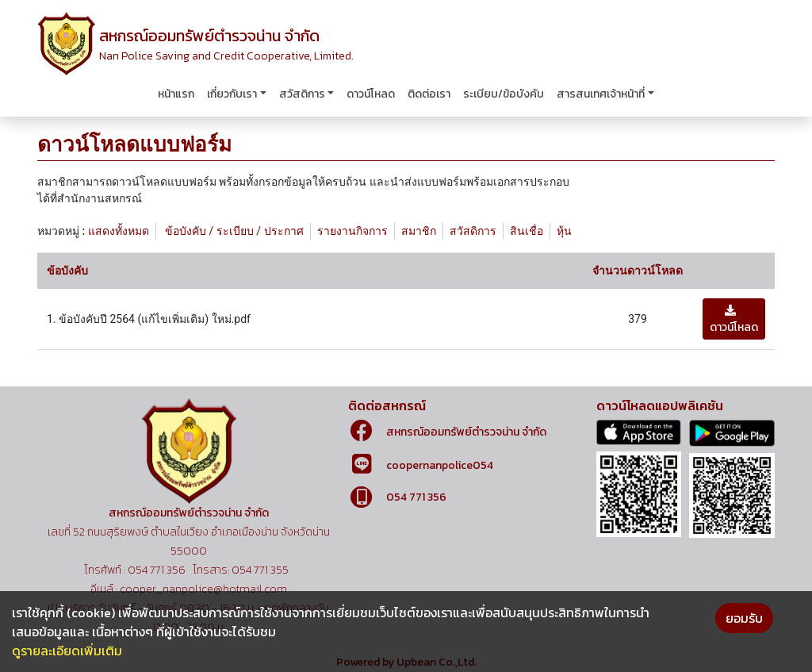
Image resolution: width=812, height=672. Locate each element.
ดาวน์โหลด (371, 94)
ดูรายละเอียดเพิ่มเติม (67, 651)
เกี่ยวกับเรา (232, 94)
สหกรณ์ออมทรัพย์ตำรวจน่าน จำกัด (466, 432)
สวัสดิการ (302, 94)
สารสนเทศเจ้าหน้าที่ (601, 94)
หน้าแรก (176, 94)
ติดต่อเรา (429, 94)
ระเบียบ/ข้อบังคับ (504, 94)
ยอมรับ (744, 618)
